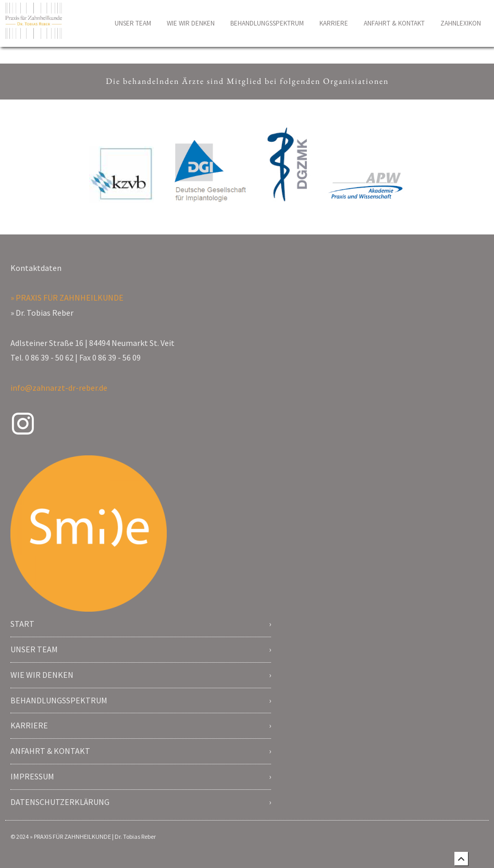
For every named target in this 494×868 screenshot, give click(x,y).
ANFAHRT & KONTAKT (394, 23)
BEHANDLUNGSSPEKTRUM (267, 23)
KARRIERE (334, 23)
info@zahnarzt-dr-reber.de (59, 388)
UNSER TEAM (133, 23)
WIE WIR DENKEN (191, 23)
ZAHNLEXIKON (461, 23)
